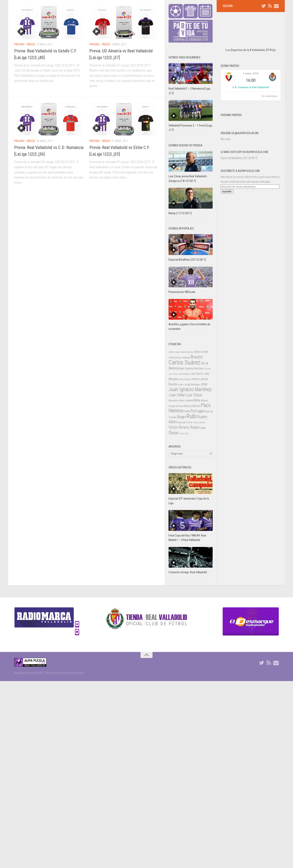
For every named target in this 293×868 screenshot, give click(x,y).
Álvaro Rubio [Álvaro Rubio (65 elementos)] (189, 427)
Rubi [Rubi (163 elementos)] (192, 416)
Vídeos (31, 44)
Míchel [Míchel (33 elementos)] (196, 406)
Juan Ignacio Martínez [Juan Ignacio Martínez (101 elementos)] (190, 389)
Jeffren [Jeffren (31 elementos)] (195, 379)
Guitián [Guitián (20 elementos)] (208, 369)
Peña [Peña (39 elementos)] (186, 411)
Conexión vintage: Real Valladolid (188, 572)
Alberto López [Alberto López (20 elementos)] (174, 352)
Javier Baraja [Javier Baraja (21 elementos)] (184, 374)
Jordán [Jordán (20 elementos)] (180, 385)
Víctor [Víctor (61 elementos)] (173, 427)
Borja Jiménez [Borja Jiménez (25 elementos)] (183, 358)
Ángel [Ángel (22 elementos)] (203, 428)
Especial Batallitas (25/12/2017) (239, 146)
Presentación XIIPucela (182, 292)
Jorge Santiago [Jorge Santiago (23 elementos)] (192, 385)
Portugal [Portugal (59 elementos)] (197, 411)
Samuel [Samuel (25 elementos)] (181, 422)
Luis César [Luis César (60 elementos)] (194, 395)
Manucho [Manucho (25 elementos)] (174, 400)
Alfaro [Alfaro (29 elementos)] (197, 352)
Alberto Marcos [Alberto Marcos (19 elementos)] (187, 352)
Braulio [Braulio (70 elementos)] (197, 357)
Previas (19, 44)
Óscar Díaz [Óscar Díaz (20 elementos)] (184, 434)
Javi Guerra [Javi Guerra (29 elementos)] (197, 374)
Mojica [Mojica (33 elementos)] (188, 406)
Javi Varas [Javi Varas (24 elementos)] (185, 379)
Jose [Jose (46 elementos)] (204, 384)
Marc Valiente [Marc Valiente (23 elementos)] (186, 401)
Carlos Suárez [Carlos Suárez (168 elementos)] (184, 362)
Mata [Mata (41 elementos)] (197, 400)
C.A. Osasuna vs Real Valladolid (251, 75)
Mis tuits (226, 127)
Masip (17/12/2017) (180, 213)
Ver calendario (269, 84)
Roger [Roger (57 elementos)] (181, 417)
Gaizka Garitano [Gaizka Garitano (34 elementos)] (194, 368)
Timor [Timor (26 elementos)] (189, 422)
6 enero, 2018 (251, 61)
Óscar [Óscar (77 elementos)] (174, 433)
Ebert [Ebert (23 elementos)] (182, 369)
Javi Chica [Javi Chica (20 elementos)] (173, 374)
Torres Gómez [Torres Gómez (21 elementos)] (199, 422)
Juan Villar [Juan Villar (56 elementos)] (177, 395)
